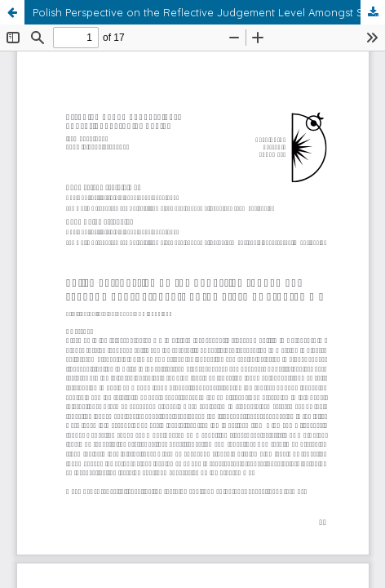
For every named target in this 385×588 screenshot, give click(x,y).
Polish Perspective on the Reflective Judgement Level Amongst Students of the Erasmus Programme (209, 12)
